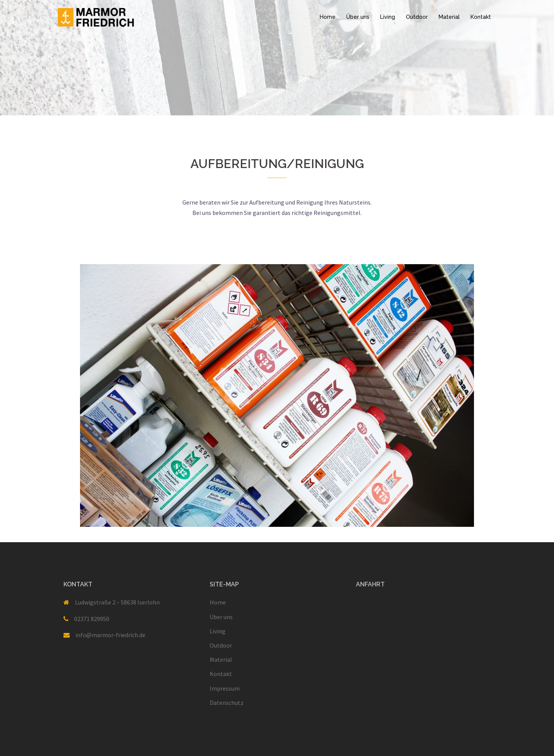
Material (449, 17)
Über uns (358, 17)
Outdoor (417, 17)
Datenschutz (227, 703)
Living (388, 17)
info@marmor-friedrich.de (110, 635)
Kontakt (481, 17)
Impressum (225, 688)
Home (328, 17)
